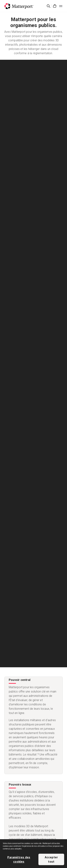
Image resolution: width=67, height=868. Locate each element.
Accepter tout (51, 859)
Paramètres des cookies (19, 859)
